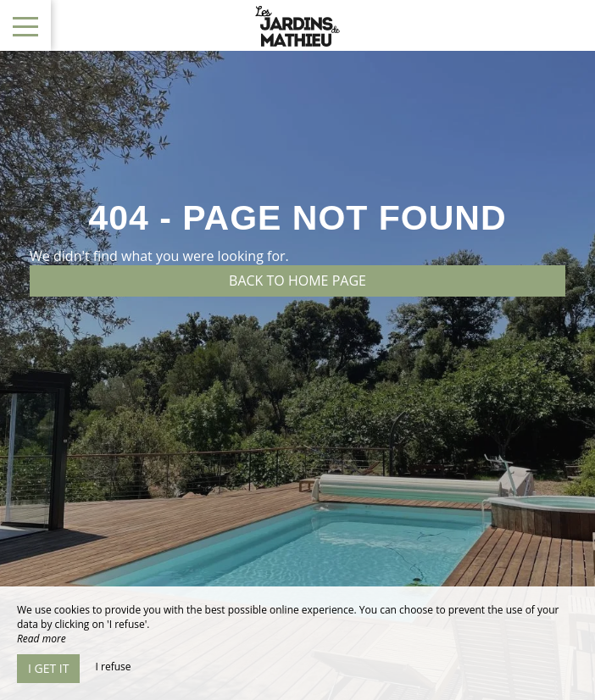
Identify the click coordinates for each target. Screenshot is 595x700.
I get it (48, 668)
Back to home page (297, 281)
